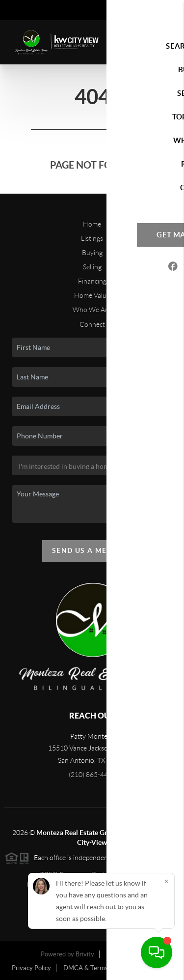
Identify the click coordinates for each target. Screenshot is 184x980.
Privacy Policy (31, 968)
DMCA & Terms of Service (100, 968)
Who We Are (92, 310)
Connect (92, 324)
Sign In (146, 10)
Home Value (92, 295)
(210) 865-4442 (92, 775)
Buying (92, 253)
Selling (92, 267)
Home (92, 224)
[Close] (166, 881)
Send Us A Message (92, 550)
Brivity (85, 954)
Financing (92, 281)
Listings (92, 238)
